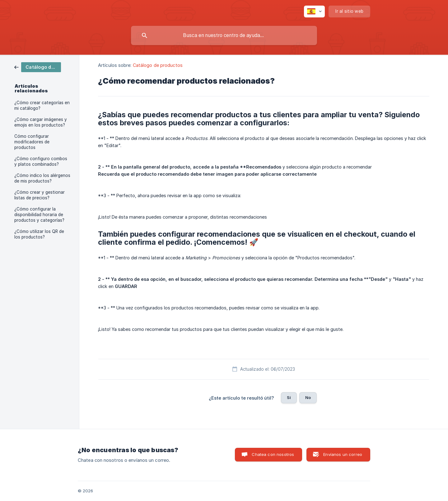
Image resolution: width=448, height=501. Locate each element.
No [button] (308, 397)
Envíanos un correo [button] (343, 454)
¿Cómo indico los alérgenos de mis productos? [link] (42, 178)
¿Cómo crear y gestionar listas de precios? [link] (40, 195)
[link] (38, 67)
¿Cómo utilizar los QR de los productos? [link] (39, 234)
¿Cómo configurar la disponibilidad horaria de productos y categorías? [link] (39, 215)
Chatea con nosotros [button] (273, 454)
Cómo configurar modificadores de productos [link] (32, 142)
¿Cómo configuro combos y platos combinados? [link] (41, 161)
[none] (314, 12)
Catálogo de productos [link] (158, 65)
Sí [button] (289, 397)
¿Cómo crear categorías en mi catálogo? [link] (42, 105)
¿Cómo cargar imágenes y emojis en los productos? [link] (41, 122)
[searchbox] (224, 35)
